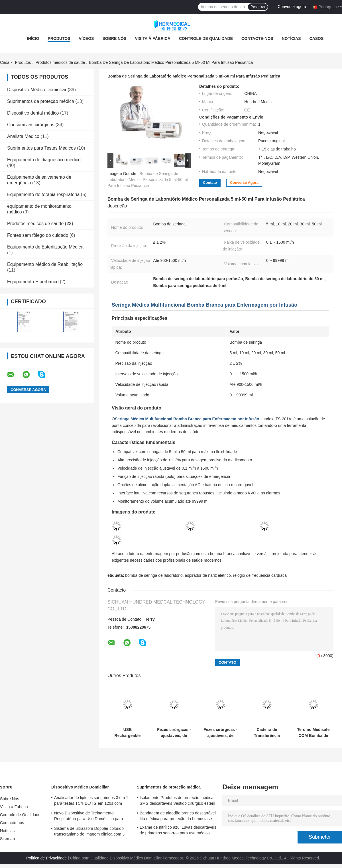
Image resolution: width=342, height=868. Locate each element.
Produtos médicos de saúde (60, 62)
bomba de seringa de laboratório (154, 575)
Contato (210, 183)
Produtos (59, 38)
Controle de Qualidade (206, 38)
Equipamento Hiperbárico (33, 282)
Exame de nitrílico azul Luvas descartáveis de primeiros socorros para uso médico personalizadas (178, 831)
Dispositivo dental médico (33, 113)
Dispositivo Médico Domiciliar (37, 90)
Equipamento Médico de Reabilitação (45, 264)
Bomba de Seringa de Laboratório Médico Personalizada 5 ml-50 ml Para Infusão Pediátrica (148, 180)
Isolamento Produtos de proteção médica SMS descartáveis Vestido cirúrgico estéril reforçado (177, 801)
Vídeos (86, 38)
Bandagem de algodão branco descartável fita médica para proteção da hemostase (178, 816)
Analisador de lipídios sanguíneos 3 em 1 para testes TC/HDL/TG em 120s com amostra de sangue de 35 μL (91, 801)
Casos (317, 38)
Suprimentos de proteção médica (41, 101)
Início (33, 38)
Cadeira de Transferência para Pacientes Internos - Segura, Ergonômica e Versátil (267, 733)
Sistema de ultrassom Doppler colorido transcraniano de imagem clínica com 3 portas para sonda (89, 832)
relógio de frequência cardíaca (260, 575)
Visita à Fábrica (152, 38)
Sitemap (7, 839)
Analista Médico (23, 136)
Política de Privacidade (46, 858)
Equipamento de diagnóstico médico (44, 160)
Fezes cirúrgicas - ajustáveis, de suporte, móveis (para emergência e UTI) (174, 733)
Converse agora (292, 7)
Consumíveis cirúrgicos (31, 125)
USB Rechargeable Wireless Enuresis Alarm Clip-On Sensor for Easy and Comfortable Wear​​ (128, 733)
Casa (5, 62)
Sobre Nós (114, 38)
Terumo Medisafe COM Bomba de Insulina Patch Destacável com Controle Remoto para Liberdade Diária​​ (313, 733)
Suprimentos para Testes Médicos (41, 148)
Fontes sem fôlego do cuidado (38, 235)
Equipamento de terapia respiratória (43, 194)
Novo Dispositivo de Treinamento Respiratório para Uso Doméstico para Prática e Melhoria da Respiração (89, 817)
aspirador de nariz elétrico (208, 575)
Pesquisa (258, 7)
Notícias (291, 38)
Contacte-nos (257, 38)
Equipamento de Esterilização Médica (45, 247)
